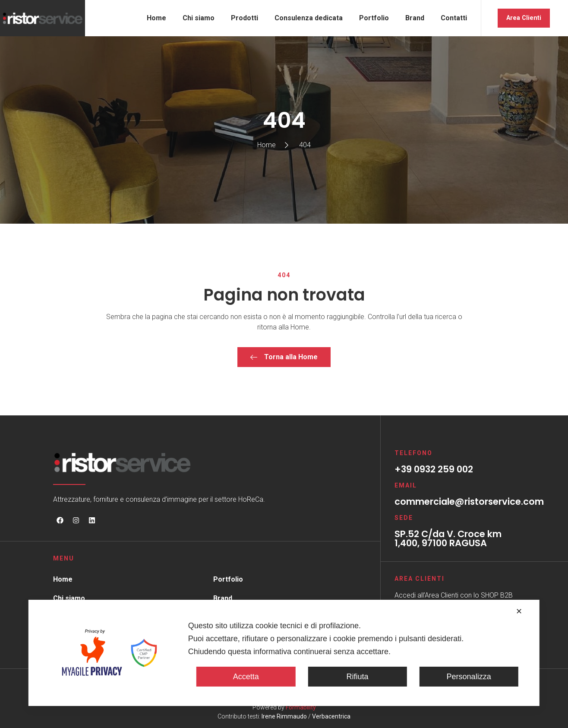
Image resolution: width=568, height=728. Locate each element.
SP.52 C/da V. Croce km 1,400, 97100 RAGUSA (448, 538)
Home (156, 18)
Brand (415, 18)
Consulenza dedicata (309, 18)
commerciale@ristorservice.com (469, 502)
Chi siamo (199, 18)
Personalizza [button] (469, 677)
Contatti (454, 18)
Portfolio (374, 18)
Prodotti (245, 18)
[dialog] (284, 653)
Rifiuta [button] (357, 677)
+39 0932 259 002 (434, 469)
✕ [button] (519, 611)
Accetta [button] (246, 677)
